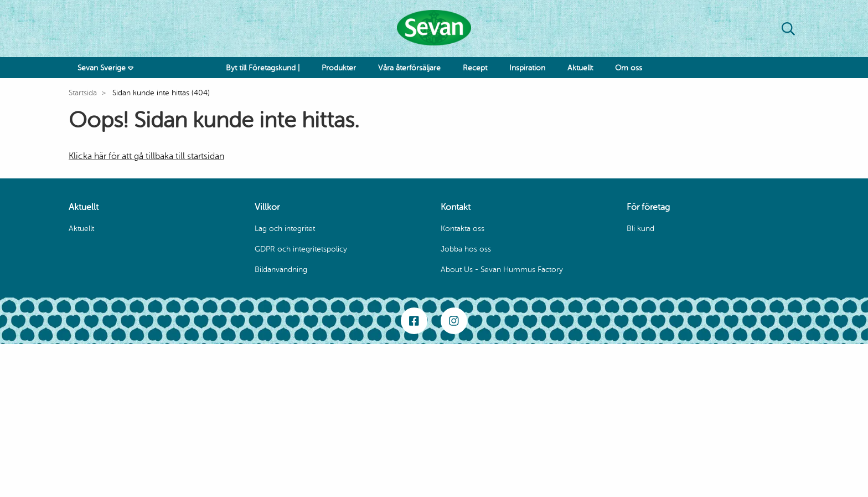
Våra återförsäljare (409, 68)
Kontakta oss (463, 229)
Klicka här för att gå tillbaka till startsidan (146, 156)
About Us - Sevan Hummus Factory (502, 270)
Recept (475, 68)
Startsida (83, 93)
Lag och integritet (285, 229)
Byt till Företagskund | (263, 68)
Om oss (629, 68)
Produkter (339, 68)
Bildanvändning (281, 270)
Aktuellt (580, 68)
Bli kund (640, 229)
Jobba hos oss (466, 249)
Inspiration (527, 68)
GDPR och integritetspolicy (301, 249)
